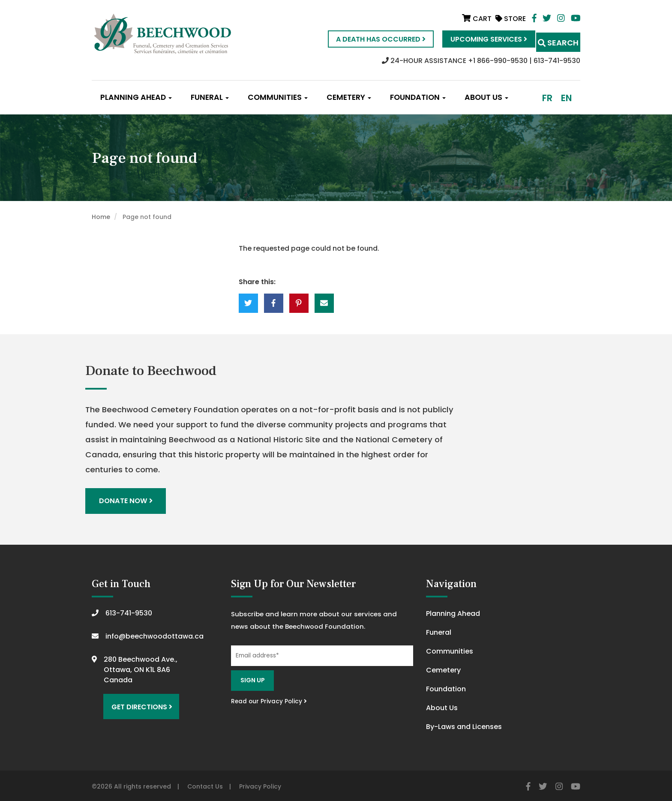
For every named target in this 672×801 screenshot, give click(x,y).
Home (101, 217)
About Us (486, 97)
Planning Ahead (136, 97)
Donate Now (127, 500)
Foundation (418, 97)
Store (511, 19)
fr (547, 98)
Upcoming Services (473, 39)
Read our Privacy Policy (269, 699)
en (566, 98)
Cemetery (349, 97)
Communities (278, 97)
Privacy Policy (260, 784)
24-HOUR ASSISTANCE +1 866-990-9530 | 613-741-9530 (481, 61)
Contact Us (205, 784)
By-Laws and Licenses (464, 724)
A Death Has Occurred (365, 39)
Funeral (210, 97)
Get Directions (138, 701)
